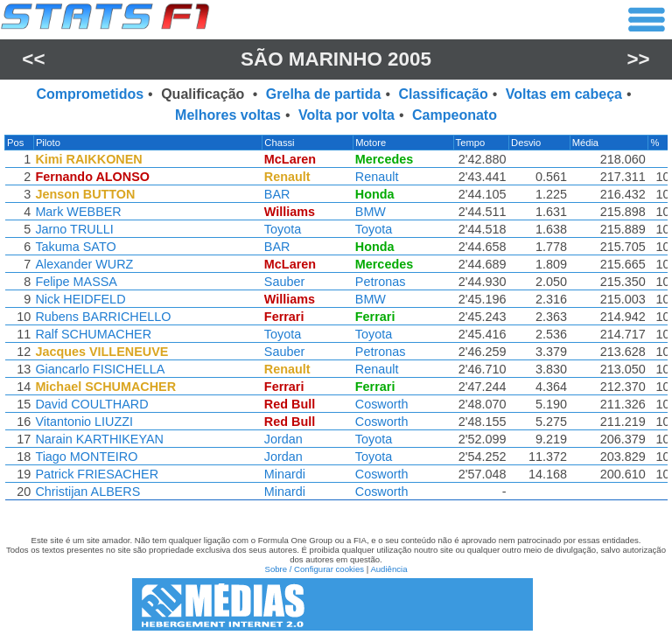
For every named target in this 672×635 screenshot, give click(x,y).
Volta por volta (346, 115)
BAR (281, 194)
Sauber (288, 282)
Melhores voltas (228, 115)
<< (33, 59)
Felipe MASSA (75, 282)
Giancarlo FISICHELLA (99, 369)
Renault (381, 177)
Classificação (443, 94)
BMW (374, 212)
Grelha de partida (324, 94)
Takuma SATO (74, 247)
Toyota (286, 229)
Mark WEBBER (77, 212)
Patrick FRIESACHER (96, 474)
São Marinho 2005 (336, 59)
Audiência (388, 569)
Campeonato (455, 115)
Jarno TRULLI (73, 229)
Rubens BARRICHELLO (102, 317)
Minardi (288, 474)
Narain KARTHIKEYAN (98, 439)
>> (639, 59)
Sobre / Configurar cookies (314, 569)
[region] (336, 322)
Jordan (287, 439)
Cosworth (385, 404)
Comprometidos (90, 94)
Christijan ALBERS (87, 492)
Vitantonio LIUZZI (83, 422)
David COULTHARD (91, 404)
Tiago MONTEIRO (85, 457)
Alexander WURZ (83, 264)
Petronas (384, 282)
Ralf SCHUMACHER (92, 334)
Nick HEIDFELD (79, 299)
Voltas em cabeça (564, 94)
